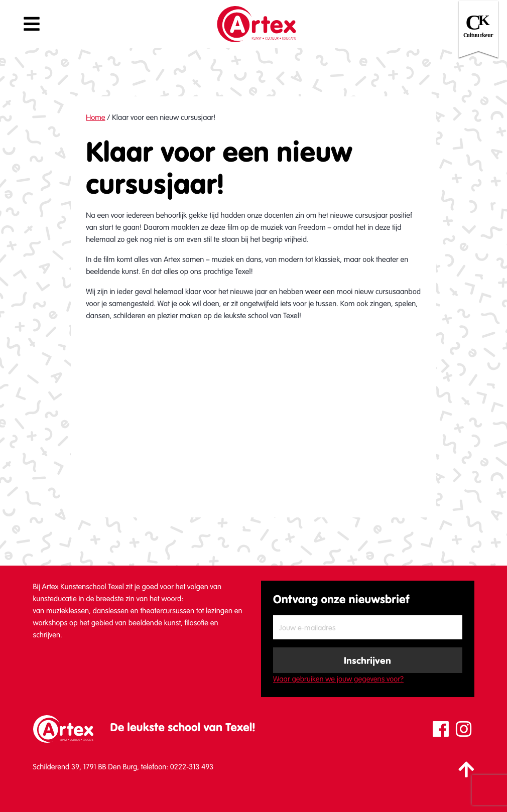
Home (95, 117)
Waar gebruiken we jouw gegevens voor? (338, 679)
